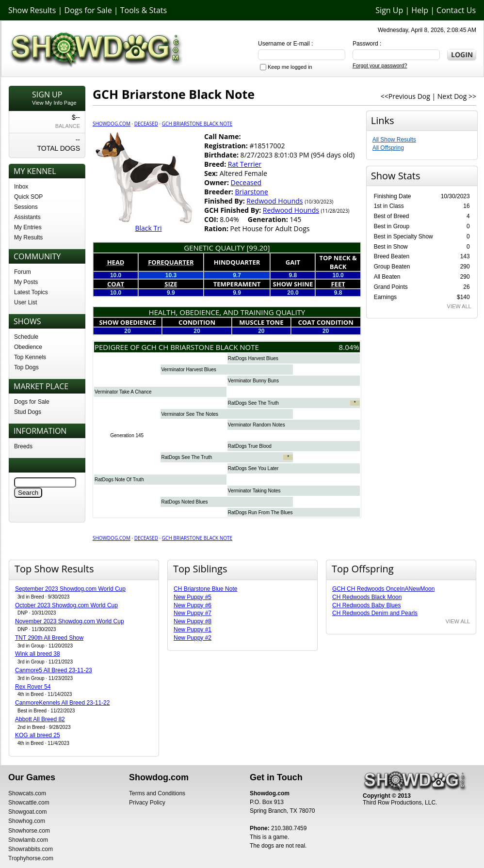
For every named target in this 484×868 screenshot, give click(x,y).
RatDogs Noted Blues (184, 502)
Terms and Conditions (157, 793)
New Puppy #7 (193, 613)
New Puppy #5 (193, 597)
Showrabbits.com (31, 849)
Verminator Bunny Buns (253, 381)
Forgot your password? (380, 65)
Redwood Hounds (274, 201)
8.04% (349, 347)
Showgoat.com (27, 812)
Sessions (26, 207)
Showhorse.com (29, 831)
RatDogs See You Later (253, 468)
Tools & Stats (144, 10)
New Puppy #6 (193, 605)
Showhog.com (27, 821)
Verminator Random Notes (257, 425)
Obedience (28, 347)
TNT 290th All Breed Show (49, 638)
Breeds (23, 446)
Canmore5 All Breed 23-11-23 (54, 670)
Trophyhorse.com (31, 858)
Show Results (32, 10)
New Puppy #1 (193, 630)
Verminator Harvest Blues (188, 370)
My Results (28, 237)
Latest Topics (31, 292)
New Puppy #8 (193, 621)
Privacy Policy (147, 803)
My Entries (28, 227)
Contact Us (456, 10)
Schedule (26, 337)
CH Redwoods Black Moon (367, 597)
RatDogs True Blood (250, 446)
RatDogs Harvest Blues (253, 358)
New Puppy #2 (193, 638)
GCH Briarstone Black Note (197, 124)
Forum (23, 272)
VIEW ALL (459, 306)
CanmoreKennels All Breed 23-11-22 (62, 703)
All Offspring (388, 148)
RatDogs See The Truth (253, 403)
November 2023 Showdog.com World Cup (70, 621)
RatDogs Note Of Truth (119, 480)
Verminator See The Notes (190, 414)
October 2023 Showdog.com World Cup (66, 605)
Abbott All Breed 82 (40, 719)
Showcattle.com (29, 803)
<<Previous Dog (405, 96)
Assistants (27, 217)
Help (420, 10)
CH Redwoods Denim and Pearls (375, 613)
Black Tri (148, 228)
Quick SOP (28, 197)
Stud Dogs (28, 412)
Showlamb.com (28, 840)
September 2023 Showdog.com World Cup (70, 589)
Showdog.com (112, 124)
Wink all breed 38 (38, 654)
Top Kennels (30, 357)
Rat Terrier (245, 164)
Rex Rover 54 (33, 687)
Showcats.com (27, 793)
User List (25, 302)
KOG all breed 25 (38, 735)
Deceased (146, 124)
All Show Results (394, 140)
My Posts (26, 282)
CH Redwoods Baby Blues (366, 605)
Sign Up (389, 10)
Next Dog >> (457, 96)
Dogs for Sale (88, 10)
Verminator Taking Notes (254, 491)
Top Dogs (26, 367)
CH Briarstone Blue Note (205, 589)
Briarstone (251, 192)
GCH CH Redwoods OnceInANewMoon (383, 589)
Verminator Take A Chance (123, 392)
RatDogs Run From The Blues (260, 513)
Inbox (21, 187)
